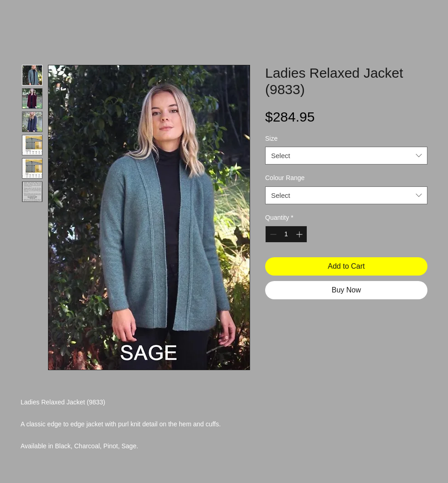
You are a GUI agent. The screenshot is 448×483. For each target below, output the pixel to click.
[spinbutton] (286, 234)
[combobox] (346, 156)
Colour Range (285, 178)
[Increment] (300, 234)
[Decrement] (272, 234)
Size (271, 138)
